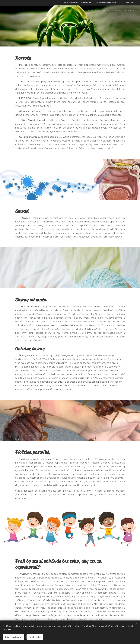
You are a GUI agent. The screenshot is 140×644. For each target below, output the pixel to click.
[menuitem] (121, 11)
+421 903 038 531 (128, 3)
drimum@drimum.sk (107, 3)
